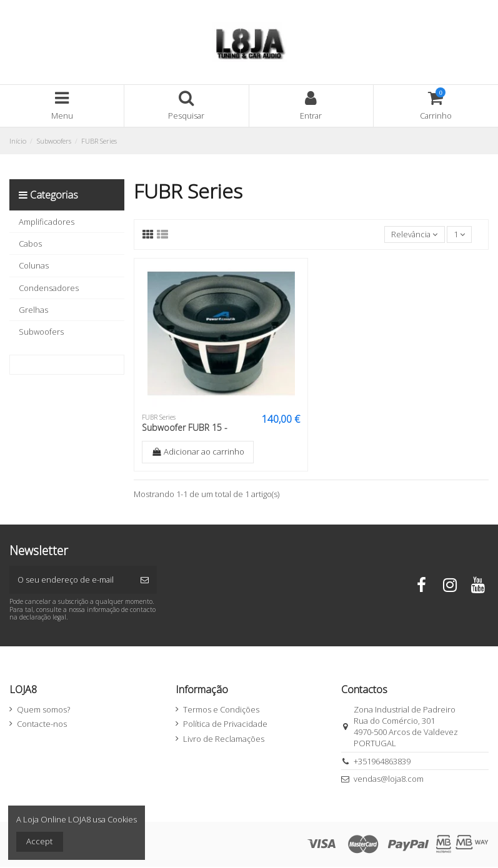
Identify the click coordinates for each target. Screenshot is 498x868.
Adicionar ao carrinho (198, 452)
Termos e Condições (221, 710)
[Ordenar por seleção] (413, 234)
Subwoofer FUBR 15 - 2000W (185, 433)
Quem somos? (43, 710)
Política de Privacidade (225, 725)
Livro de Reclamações (224, 739)
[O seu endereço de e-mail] (71, 581)
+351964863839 (382, 762)
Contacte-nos (42, 725)
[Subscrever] (145, 581)
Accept (39, 841)
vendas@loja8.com (389, 780)
